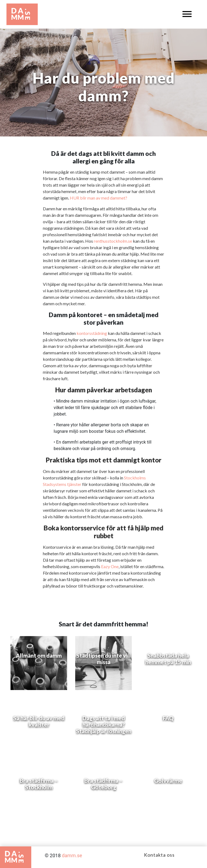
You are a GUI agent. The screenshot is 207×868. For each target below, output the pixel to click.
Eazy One (110, 566)
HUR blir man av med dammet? (99, 198)
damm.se (72, 855)
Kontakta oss (159, 855)
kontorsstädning (92, 333)
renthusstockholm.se (113, 241)
